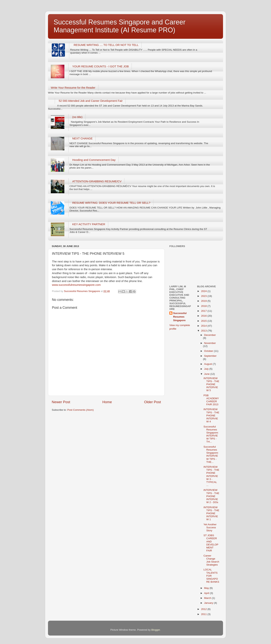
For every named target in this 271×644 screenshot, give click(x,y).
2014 (204, 326)
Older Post (153, 402)
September (210, 356)
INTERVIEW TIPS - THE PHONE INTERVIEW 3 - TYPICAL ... (211, 476)
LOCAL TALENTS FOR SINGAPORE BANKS (211, 576)
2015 (204, 321)
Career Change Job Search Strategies (211, 560)
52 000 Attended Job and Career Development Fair (91, 101)
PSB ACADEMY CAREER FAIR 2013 (211, 400)
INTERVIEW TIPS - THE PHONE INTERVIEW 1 (211, 513)
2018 (204, 306)
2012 (204, 609)
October (209, 351)
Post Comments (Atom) (81, 410)
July (207, 369)
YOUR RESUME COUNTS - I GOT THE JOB (100, 66)
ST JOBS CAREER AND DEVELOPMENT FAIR (211, 543)
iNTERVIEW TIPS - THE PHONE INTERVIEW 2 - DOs (211, 496)
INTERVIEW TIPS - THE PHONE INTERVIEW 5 (211, 384)
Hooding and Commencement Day (94, 160)
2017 (204, 311)
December (210, 335)
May (207, 588)
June (207, 374)
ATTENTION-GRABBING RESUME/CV (97, 181)
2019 (204, 301)
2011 (204, 614)
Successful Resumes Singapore (180, 317)
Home (107, 402)
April (207, 593)
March (208, 598)
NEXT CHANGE (82, 138)
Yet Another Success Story (210, 527)
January (209, 603)
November (210, 343)
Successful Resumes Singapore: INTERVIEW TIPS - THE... (211, 454)
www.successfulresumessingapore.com (76, 285)
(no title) (77, 117)
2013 (204, 331)
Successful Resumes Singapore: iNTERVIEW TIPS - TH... (211, 434)
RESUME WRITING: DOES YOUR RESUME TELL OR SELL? (111, 203)
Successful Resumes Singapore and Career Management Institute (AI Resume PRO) (120, 26)
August (209, 364)
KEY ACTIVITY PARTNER (89, 224)
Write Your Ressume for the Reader (73, 88)
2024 (204, 291)
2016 (204, 316)
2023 (204, 296)
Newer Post (61, 402)
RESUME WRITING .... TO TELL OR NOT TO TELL (106, 45)
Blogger (156, 630)
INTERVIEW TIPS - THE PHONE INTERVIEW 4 (211, 415)
